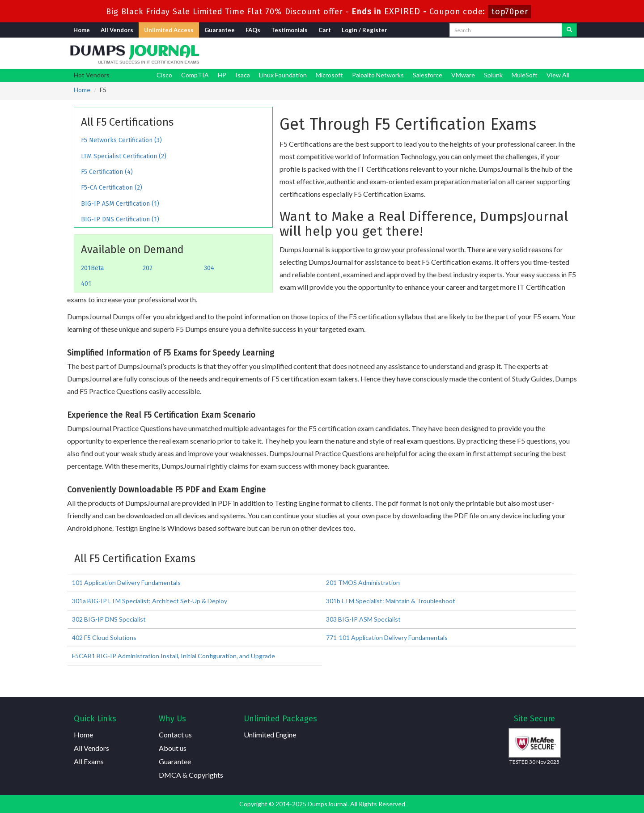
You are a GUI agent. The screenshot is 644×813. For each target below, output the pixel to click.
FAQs (253, 30)
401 (86, 284)
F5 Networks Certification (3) (121, 140)
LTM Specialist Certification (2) (124, 156)
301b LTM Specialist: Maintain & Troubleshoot (391, 601)
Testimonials (289, 30)
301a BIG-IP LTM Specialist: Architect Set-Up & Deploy (150, 601)
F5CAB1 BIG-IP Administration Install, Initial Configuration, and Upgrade (174, 656)
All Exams (89, 761)
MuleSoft (525, 75)
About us (173, 748)
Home (82, 30)
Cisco (164, 75)
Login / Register (364, 30)
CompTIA (195, 75)
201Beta (92, 268)
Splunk (493, 75)
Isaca (243, 75)
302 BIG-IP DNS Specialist (109, 619)
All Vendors (117, 30)
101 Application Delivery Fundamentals (126, 582)
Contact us (175, 735)
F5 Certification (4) (107, 172)
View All (558, 75)
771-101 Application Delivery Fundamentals (387, 637)
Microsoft (329, 75)
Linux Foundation (283, 75)
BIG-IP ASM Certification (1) (120, 204)
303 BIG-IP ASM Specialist (363, 619)
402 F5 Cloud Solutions (104, 637)
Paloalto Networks (378, 75)
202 (148, 268)
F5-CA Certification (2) (112, 188)
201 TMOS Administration (363, 582)
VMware (463, 75)
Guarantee (220, 30)
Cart (325, 30)
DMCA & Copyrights (191, 775)
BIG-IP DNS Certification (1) (120, 219)
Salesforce (428, 75)
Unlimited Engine (270, 735)
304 (209, 268)
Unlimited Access (169, 30)
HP (222, 75)
